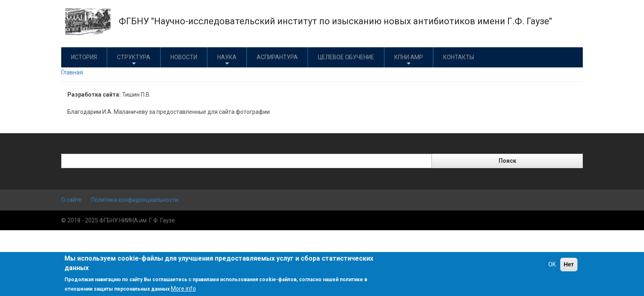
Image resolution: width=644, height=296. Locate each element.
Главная (72, 72)
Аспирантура (277, 57)
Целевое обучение (346, 57)
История (84, 57)
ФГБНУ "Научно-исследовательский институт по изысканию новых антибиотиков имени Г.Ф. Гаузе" (335, 21)
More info (183, 289)
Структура (134, 60)
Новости (184, 57)
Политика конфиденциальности (135, 200)
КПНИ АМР (409, 60)
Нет (569, 264)
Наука (227, 60)
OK (552, 264)
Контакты (459, 57)
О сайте (71, 200)
